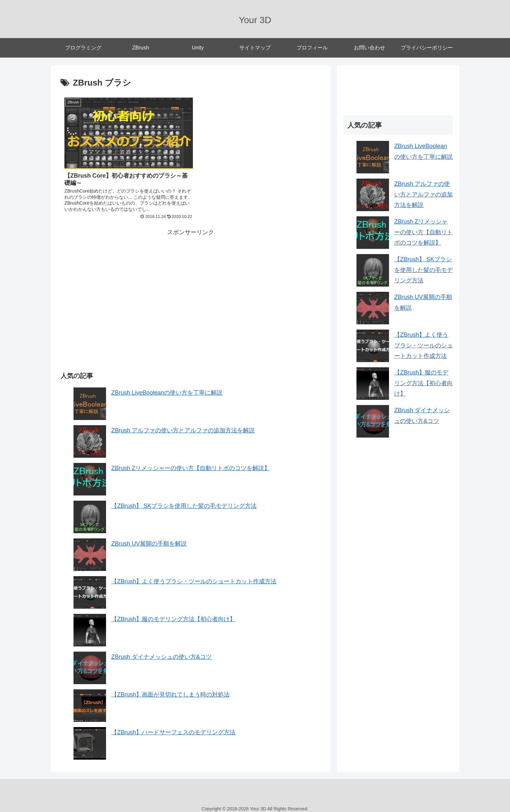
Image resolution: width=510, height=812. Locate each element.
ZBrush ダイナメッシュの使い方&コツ (161, 653)
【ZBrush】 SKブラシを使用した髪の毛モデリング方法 (184, 502)
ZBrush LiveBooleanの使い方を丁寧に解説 (167, 389)
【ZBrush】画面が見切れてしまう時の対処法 (170, 691)
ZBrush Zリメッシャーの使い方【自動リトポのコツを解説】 (191, 465)
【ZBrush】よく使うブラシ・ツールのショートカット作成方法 (194, 578)
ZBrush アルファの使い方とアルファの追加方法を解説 (183, 427)
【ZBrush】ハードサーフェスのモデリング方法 (173, 729)
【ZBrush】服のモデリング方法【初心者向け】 (173, 616)
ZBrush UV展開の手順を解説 (149, 540)
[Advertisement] (126, 279)
